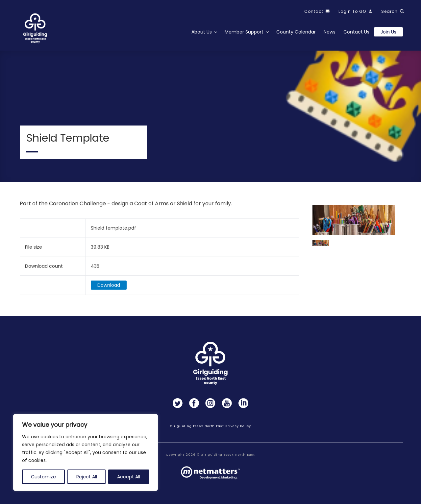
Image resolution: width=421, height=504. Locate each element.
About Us (202, 32)
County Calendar (296, 32)
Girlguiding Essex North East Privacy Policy (210, 426)
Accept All (129, 477)
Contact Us (356, 32)
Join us (388, 32)
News (330, 32)
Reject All (87, 477)
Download (109, 288)
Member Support (244, 32)
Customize (43, 477)
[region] (86, 452)
